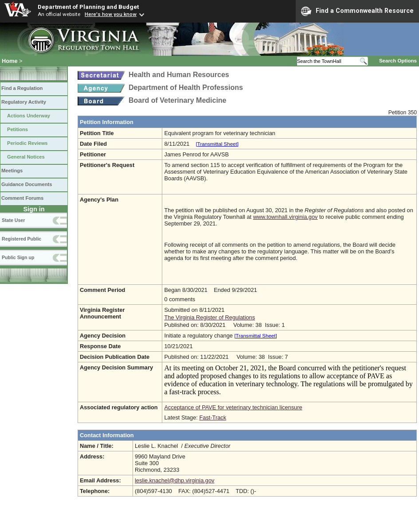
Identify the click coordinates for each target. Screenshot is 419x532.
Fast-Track (213, 417)
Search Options (398, 61)
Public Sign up (18, 257)
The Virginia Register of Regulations (209, 317)
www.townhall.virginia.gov (286, 217)
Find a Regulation (22, 88)
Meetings (12, 171)
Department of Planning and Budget (88, 7)
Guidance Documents (27, 184)
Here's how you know (111, 14)
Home (10, 61)
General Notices (26, 157)
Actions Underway (29, 116)
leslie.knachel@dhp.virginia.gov (174, 480)
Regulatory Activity (24, 102)
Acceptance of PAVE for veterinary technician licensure (233, 407)
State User (13, 220)
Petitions (18, 129)
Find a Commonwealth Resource (357, 11)
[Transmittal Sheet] (217, 144)
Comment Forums (22, 198)
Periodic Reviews (27, 143)
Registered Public (22, 239)
